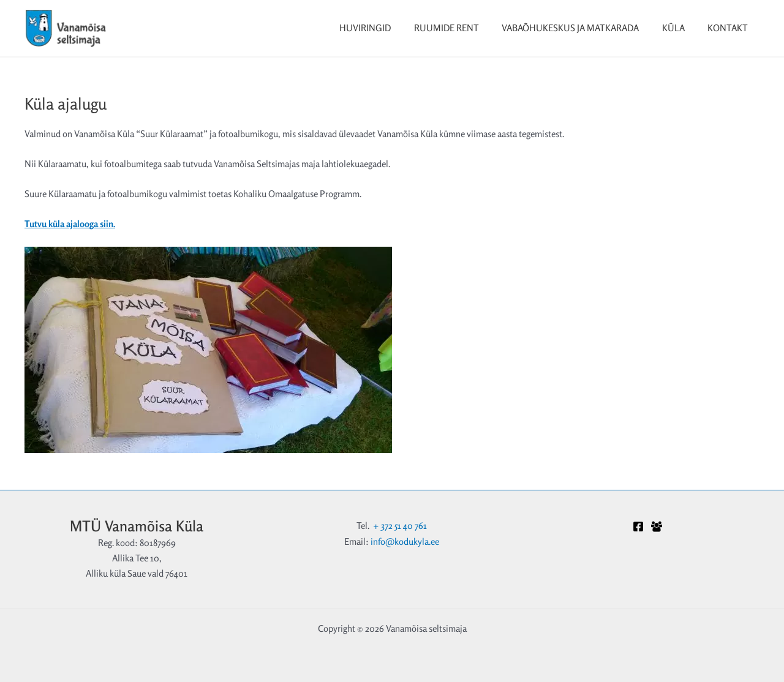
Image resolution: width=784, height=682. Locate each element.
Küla (680, 28)
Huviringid (386, 28)
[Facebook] (638, 526)
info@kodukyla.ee (405, 540)
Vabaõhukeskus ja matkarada (582, 28)
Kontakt (730, 28)
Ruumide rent (462, 28)
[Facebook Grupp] (657, 526)
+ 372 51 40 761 (400, 524)
